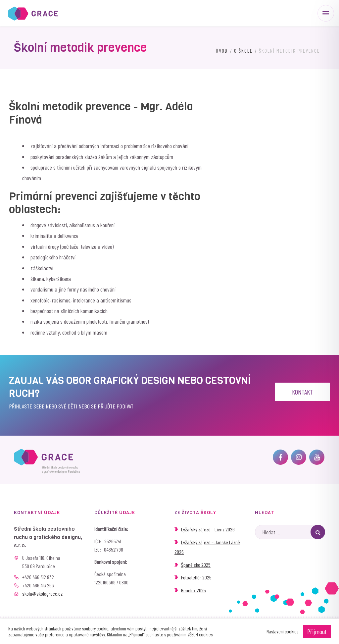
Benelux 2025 (194, 590)
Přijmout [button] (317, 631)
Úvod (222, 51)
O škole (243, 51)
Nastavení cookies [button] (282, 631)
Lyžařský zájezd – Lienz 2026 (208, 529)
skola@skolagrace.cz (42, 593)
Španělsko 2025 (196, 565)
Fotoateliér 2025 (196, 577)
